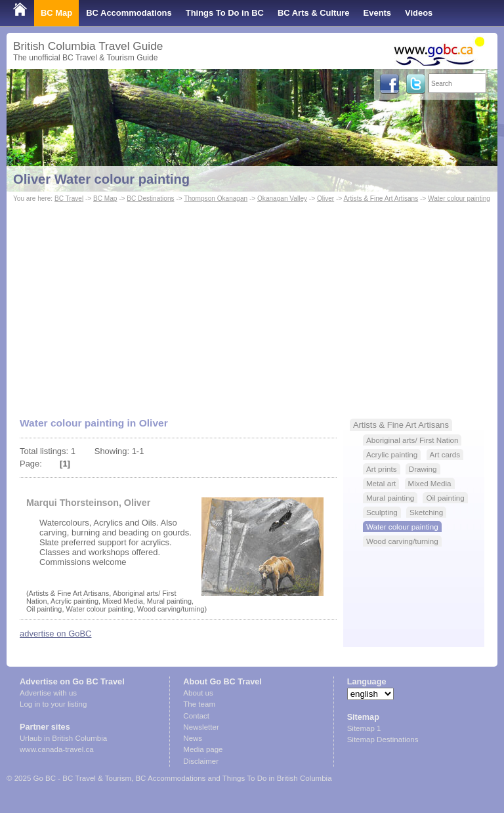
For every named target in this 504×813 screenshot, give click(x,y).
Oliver (325, 198)
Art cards (445, 454)
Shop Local (36, 39)
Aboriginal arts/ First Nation (412, 440)
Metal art (381, 483)
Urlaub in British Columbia (63, 738)
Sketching (426, 512)
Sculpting (382, 512)
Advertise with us (48, 693)
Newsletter (201, 727)
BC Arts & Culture (314, 13)
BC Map (56, 13)
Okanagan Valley (282, 198)
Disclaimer (201, 761)
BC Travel (69, 198)
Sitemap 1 (364, 728)
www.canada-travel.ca (57, 749)
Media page (203, 749)
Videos (419, 13)
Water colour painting (459, 198)
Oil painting (445, 498)
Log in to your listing (53, 704)
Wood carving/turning (402, 541)
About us (198, 693)
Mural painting (390, 498)
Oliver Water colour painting (101, 179)
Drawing (423, 469)
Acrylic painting (392, 454)
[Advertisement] (252, 304)
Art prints (382, 469)
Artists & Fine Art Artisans (381, 198)
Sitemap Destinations (383, 740)
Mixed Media (430, 483)
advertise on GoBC (55, 634)
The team (199, 704)
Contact (196, 716)
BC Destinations (150, 198)
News (193, 738)
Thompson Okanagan (216, 198)
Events (377, 13)
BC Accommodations (129, 13)
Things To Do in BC (225, 13)
